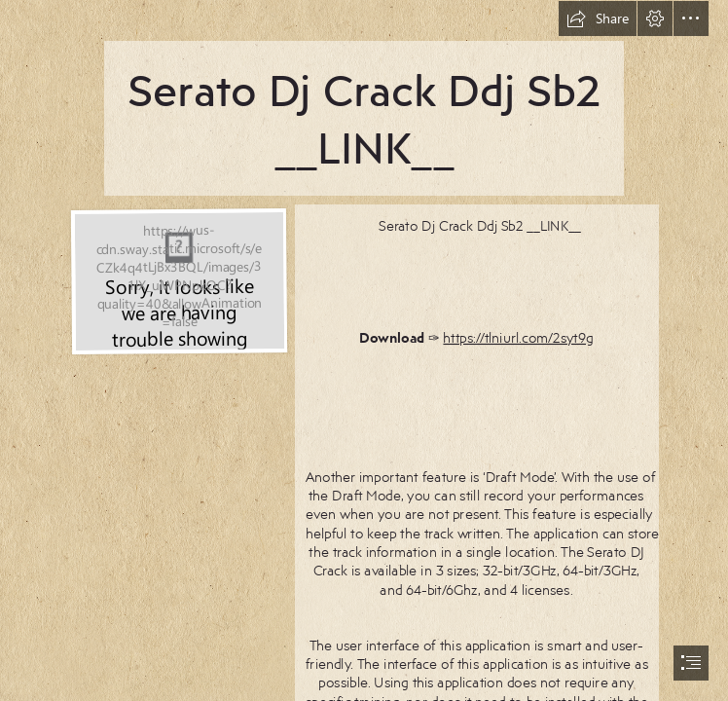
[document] (364, 350)
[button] (598, 18)
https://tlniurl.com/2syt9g (519, 336)
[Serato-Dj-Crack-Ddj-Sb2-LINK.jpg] (178, 280)
